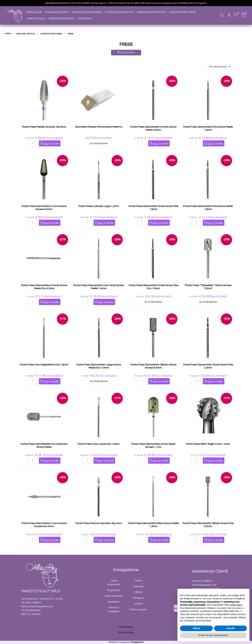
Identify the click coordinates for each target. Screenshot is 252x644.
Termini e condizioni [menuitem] (114, 609)
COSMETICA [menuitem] (85, 19)
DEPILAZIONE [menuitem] (34, 12)
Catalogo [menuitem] (138, 586)
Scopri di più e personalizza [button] (213, 635)
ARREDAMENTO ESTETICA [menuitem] (152, 12)
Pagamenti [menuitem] (114, 590)
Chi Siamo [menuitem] (138, 598)
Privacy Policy (126, 632)
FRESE (126, 44)
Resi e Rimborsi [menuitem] (114, 596)
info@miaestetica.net (41, 606)
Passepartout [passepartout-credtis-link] (137, 642)
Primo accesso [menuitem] (138, 609)
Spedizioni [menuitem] (114, 602)
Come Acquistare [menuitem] (114, 583)
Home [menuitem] (138, 581)
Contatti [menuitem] (138, 604)
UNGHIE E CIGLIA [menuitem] (36, 19)
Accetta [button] (231, 628)
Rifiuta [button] (196, 628)
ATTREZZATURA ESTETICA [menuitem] (119, 12)
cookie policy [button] (236, 605)
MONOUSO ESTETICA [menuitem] (57, 12)
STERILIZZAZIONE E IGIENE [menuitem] (87, 12)
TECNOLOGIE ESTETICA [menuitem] (62, 19)
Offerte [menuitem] (138, 592)
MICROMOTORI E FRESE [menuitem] (183, 12)
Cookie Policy (126, 627)
